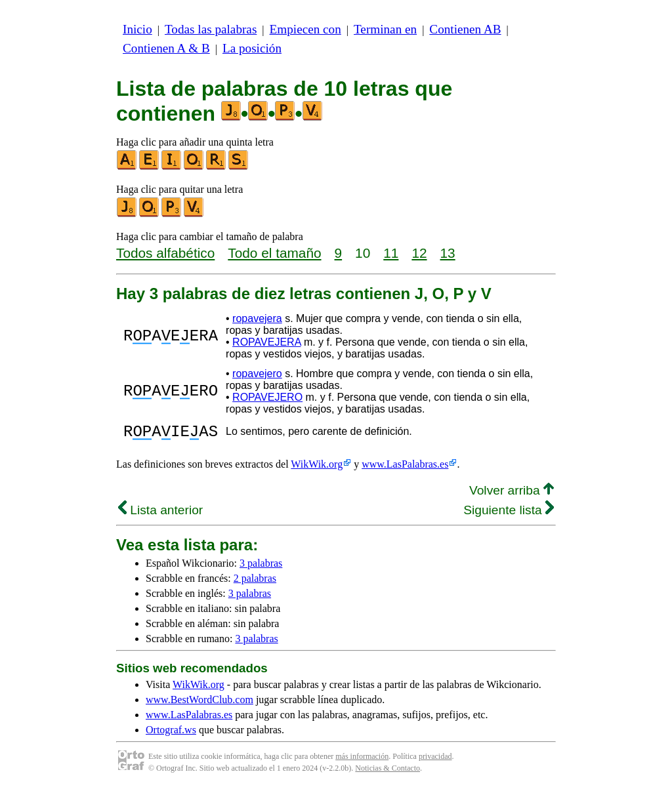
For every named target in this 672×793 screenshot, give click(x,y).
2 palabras (255, 582)
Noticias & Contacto (388, 772)
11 (391, 253)
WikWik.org (317, 468)
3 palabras (261, 567)
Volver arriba (512, 494)
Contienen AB (465, 29)
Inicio (137, 29)
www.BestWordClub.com (199, 703)
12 (419, 253)
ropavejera (257, 318)
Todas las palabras (211, 29)
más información (362, 760)
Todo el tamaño (274, 253)
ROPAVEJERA (266, 342)
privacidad (435, 760)
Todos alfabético (165, 253)
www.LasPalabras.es (405, 468)
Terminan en (385, 29)
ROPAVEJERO (267, 397)
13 (448, 253)
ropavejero (257, 374)
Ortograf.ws (171, 734)
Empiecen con (305, 29)
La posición (252, 48)
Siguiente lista (509, 514)
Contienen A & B (166, 48)
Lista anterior (160, 514)
